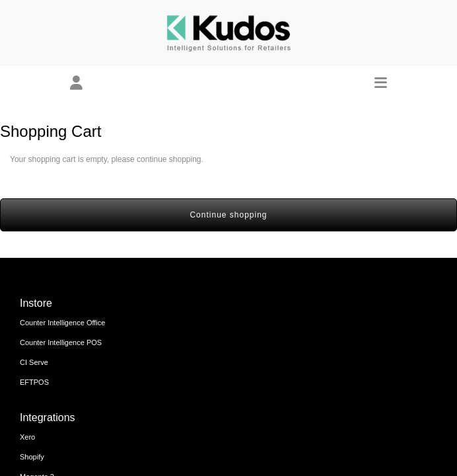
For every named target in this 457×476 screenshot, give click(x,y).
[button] (76, 83)
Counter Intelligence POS (61, 342)
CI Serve (34, 362)
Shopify (32, 457)
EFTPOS (34, 382)
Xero (27, 437)
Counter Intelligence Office (62, 323)
